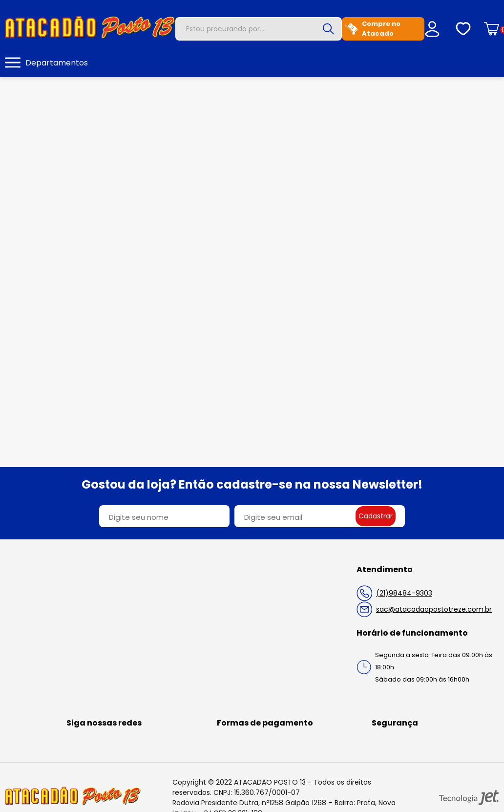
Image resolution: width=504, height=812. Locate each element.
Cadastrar (376, 516)
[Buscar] (328, 29)
